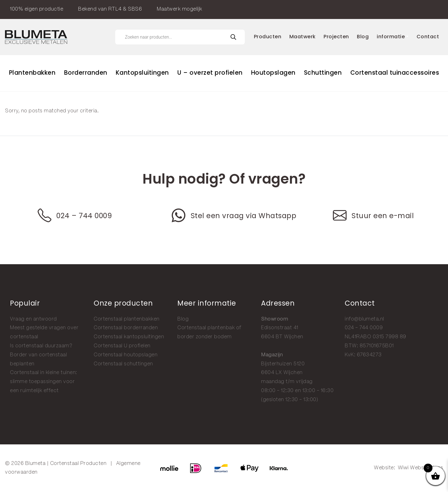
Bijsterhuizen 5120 (283, 364)
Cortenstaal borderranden (126, 328)
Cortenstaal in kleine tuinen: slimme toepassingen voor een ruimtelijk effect (44, 382)
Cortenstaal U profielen (122, 346)
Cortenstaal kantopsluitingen (129, 337)
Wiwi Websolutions (421, 468)
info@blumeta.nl (364, 319)
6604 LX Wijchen (282, 373)
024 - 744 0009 (364, 328)
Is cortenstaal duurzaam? (41, 346)
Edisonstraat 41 (280, 328)
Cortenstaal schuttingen (123, 364)
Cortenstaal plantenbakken (127, 319)
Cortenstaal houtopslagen (126, 355)
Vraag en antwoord (33, 319)
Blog (183, 319)
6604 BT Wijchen (282, 337)
